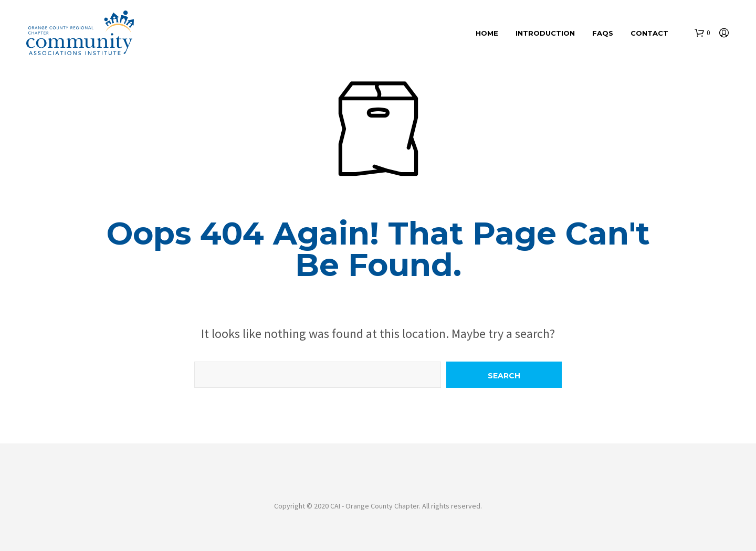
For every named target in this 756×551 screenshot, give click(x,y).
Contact (649, 33)
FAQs (603, 33)
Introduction (545, 33)
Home (487, 33)
